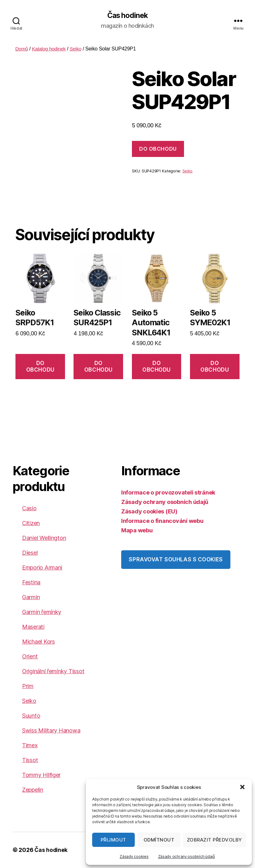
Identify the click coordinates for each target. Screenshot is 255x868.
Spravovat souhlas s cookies (176, 560)
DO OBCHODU (158, 149)
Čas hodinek (127, 16)
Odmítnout (159, 840)
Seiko (77, 49)
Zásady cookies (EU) (149, 512)
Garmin (31, 597)
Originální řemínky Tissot (53, 671)
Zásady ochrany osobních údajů (187, 856)
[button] (242, 787)
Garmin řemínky (42, 612)
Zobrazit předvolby (214, 840)
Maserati (33, 627)
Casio (29, 509)
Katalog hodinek (50, 49)
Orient (30, 657)
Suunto (31, 716)
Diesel (30, 553)
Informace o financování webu (162, 521)
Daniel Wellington (44, 538)
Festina (31, 583)
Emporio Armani (42, 568)
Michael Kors (39, 642)
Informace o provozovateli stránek (168, 493)
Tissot (30, 760)
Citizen (31, 523)
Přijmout (113, 840)
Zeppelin (33, 790)
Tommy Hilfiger (41, 775)
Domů (22, 49)
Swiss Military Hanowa (51, 731)
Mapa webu (137, 531)
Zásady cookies (134, 856)
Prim (28, 686)
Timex (30, 746)
